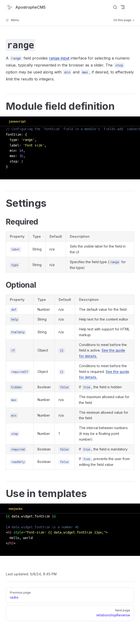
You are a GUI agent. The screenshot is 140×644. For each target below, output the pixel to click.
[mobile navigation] (123, 7)
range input (59, 58)
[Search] (115, 7)
